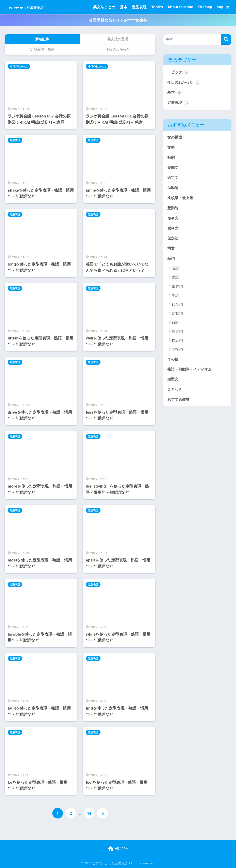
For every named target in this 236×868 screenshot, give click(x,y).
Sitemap (205, 7)
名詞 (175, 271)
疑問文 (173, 169)
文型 (171, 148)
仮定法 (173, 241)
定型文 (173, 383)
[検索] (226, 39)
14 (89, 813)
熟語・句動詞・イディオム (191, 373)
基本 (124, 7)
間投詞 (177, 353)
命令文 (173, 221)
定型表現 (139, 7)
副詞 (175, 299)
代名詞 (177, 308)
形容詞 (177, 290)
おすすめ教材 (179, 404)
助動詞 (173, 189)
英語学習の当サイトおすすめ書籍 (118, 20)
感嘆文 (173, 231)
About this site (180, 7)
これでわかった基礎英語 (37, 7)
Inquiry (223, 7)
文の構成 (175, 138)
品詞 (171, 262)
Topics (157, 7)
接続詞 (177, 344)
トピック (179, 73)
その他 (173, 362)
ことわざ (175, 393)
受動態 (173, 210)
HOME (118, 849)
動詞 (175, 280)
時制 (171, 159)
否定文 (173, 179)
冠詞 (175, 326)
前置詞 (177, 335)
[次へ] (103, 813)
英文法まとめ (104, 7)
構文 (171, 251)
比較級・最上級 (181, 200)
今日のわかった (19, 66)
